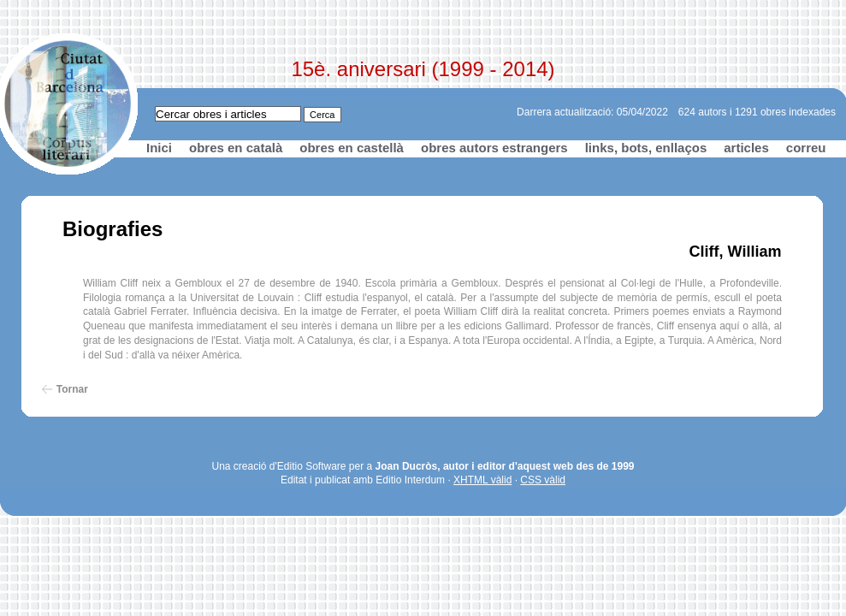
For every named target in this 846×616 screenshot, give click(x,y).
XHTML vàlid (482, 480)
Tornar (72, 389)
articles (746, 148)
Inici (159, 148)
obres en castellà (352, 148)
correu (806, 148)
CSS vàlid (543, 480)
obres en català (236, 148)
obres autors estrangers (494, 148)
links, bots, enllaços (646, 148)
